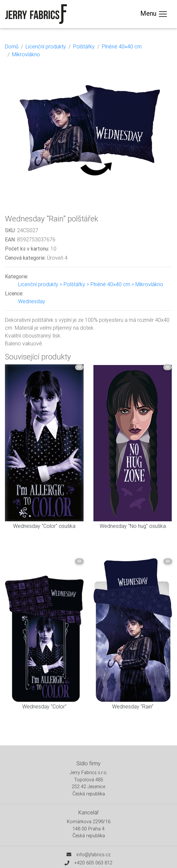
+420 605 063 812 (93, 863)
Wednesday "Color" (44, 706)
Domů (12, 46)
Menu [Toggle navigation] (154, 14)
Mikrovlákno (26, 54)
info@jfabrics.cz (93, 855)
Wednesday (32, 301)
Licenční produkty (46, 46)
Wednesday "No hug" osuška (133, 526)
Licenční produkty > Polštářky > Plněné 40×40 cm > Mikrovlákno (91, 284)
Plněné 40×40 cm (122, 46)
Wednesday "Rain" (133, 706)
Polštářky (84, 46)
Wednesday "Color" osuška (44, 526)
